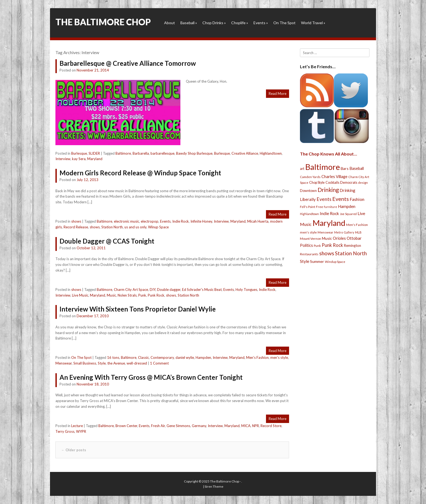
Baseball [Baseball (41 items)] (357, 168)
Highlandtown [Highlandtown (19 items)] (309, 214)
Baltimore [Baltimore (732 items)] (322, 167)
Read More (278, 94)
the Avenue (116, 363)
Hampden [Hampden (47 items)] (347, 206)
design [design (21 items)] (363, 183)
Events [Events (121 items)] (341, 199)
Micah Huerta (258, 221)
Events (261, 23)
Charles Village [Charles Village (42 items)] (334, 177)
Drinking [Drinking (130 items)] (328, 190)
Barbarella (141, 153)
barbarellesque (162, 153)
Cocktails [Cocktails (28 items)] (332, 183)
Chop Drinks (214, 23)
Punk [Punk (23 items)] (317, 246)
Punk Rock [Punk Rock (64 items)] (332, 245)
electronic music (126, 221)
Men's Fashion (257, 357)
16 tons (113, 357)
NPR (256, 426)
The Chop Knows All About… (328, 154)
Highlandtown (271, 153)
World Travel (313, 23)
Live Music (80, 295)
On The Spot (284, 23)
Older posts (74, 450)
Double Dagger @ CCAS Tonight (107, 241)
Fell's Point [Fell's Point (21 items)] (308, 207)
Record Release (76, 227)
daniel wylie (185, 357)
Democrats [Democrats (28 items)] (349, 183)
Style (102, 363)
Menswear (64, 363)
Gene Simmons (178, 426)
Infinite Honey (201, 221)
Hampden (203, 357)
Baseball (189, 23)
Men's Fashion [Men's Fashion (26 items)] (357, 225)
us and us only (135, 227)
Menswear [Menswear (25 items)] (325, 232)
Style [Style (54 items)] (305, 261)
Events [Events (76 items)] (324, 199)
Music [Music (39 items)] (327, 238)
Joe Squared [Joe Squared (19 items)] (348, 214)
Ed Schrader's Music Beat (202, 290)
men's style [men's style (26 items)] (308, 232)
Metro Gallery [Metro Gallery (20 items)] (344, 232)
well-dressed (137, 363)
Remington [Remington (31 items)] (353, 245)
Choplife (240, 23)
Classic (143, 357)
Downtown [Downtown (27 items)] (308, 191)
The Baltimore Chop (103, 22)
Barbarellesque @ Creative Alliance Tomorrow (128, 63)
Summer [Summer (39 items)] (317, 261)
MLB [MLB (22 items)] (358, 232)
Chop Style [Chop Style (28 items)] (317, 183)
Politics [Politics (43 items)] (306, 245)
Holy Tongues (246, 290)
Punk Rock (156, 295)
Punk (142, 295)
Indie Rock (181, 221)
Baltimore (123, 153)
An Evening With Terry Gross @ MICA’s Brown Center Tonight (151, 377)
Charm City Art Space (131, 290)
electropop (150, 221)
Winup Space (158, 227)
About (170, 23)
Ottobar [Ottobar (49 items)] (354, 238)
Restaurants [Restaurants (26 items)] (309, 254)
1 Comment (159, 363)
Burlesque (79, 153)
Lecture (77, 426)
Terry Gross (65, 431)
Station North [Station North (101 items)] (351, 253)
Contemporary (162, 357)
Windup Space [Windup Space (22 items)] (335, 262)
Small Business (85, 363)
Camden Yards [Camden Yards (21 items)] (310, 177)
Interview (63, 159)
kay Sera (79, 159)
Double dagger (169, 290)
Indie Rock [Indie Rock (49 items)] (329, 213)
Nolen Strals (127, 295)
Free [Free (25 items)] (319, 207)
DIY (153, 290)
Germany (199, 426)
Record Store (271, 426)
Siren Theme (214, 486)
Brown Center (126, 426)
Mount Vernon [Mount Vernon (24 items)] (311, 239)
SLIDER (94, 153)
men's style (279, 357)
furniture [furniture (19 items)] (331, 207)
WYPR (81, 431)
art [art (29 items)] (302, 169)
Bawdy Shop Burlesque (194, 153)
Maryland (95, 159)
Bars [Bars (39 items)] (345, 168)
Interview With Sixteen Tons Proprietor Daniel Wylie (138, 309)
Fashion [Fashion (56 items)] (357, 199)
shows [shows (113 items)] (327, 253)
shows (76, 221)
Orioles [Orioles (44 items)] (339, 238)
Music (111, 295)
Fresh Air (158, 426)
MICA (246, 426)
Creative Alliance (245, 153)
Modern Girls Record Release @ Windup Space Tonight (140, 173)
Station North (112, 227)
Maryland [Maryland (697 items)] (329, 223)
